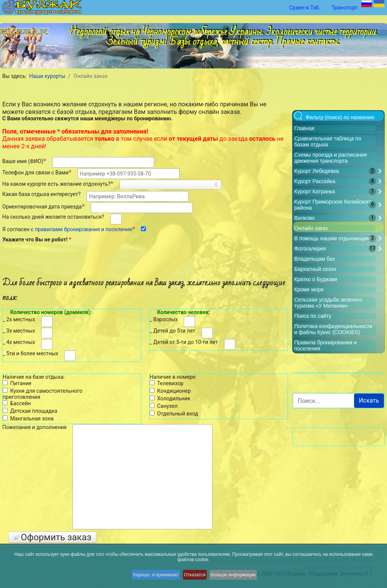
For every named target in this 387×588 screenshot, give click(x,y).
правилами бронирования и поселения (83, 229)
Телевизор (167, 383)
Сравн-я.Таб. (305, 8)
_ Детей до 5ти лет (173, 331)
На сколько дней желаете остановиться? (53, 217)
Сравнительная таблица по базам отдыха (328, 142)
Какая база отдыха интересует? (41, 194)
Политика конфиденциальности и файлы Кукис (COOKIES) (334, 329)
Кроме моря (309, 289)
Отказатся (196, 577)
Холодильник (170, 398)
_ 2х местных (19, 319)
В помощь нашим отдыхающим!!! (335, 238)
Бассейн (17, 403)
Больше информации (240, 577)
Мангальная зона (28, 418)
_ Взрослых (164, 319)
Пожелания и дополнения (34, 427)
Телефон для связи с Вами (37, 172)
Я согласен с (69, 229)
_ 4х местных (19, 342)
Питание (17, 383)
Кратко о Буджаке (316, 279)
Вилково (305, 218)
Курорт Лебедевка (317, 171)
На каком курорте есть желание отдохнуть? (58, 184)
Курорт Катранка (315, 191)
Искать (369, 401)
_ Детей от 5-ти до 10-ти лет (184, 342)
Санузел (164, 406)
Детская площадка (30, 411)
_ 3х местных (19, 331)
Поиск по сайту (313, 316)
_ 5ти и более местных (30, 353)
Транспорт (345, 8)
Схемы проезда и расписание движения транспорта (331, 158)
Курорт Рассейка (315, 181)
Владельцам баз (315, 259)
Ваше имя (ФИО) (24, 161)
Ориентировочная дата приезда (43, 206)
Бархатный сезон (315, 269)
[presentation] (66, 258)
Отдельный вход (174, 414)
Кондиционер (170, 391)
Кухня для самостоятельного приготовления (43, 394)
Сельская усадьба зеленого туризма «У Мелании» (328, 303)
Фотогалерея (310, 249)
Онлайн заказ (311, 228)
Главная (304, 128)
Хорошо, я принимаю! (151, 577)
